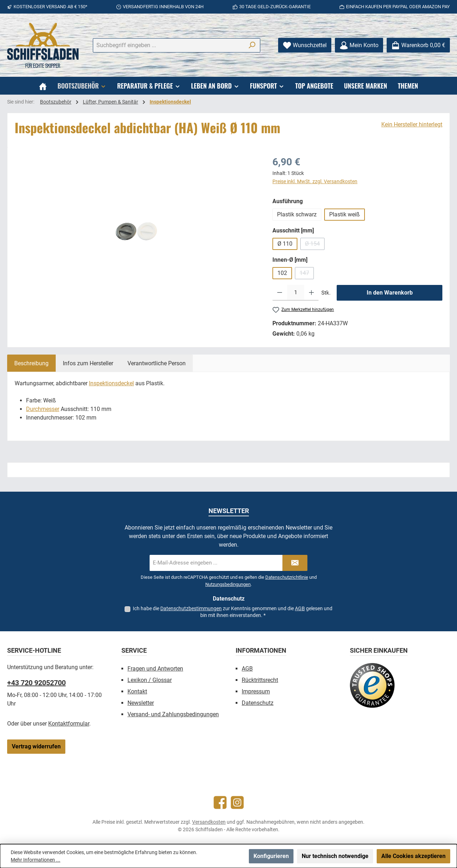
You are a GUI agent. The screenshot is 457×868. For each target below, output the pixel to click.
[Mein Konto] (359, 45)
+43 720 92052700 (36, 683)
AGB (300, 608)
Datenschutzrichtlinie (287, 577)
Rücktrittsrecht (260, 680)
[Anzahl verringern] (280, 293)
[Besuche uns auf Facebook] (220, 802)
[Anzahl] (296, 293)
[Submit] (295, 563)
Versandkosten (209, 822)
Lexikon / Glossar (150, 680)
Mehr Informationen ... (36, 860)
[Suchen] (252, 45)
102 (282, 273)
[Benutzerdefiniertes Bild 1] (372, 685)
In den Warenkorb (390, 293)
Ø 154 (315, 245)
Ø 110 (285, 244)
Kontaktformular (69, 724)
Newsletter (141, 703)
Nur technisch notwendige (335, 856)
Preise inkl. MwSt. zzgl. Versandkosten (315, 181)
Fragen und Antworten (155, 669)
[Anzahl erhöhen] (312, 293)
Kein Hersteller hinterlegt (412, 124)
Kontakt (137, 691)
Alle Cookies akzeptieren (413, 856)
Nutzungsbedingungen (228, 584)
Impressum (256, 691)
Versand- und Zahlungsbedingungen (173, 714)
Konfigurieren (271, 856)
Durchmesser (43, 409)
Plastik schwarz (297, 214)
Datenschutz (258, 703)
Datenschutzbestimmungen (191, 608)
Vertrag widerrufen (36, 746)
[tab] (31, 363)
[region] (136, 231)
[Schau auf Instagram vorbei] (237, 802)
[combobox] (168, 45)
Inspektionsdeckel (111, 383)
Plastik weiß (345, 214)
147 (307, 274)
